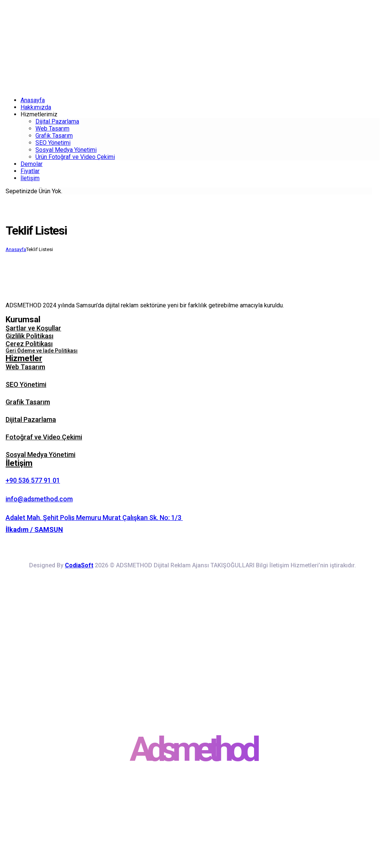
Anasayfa (16, 249)
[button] (192, 319)
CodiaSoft (79, 565)
